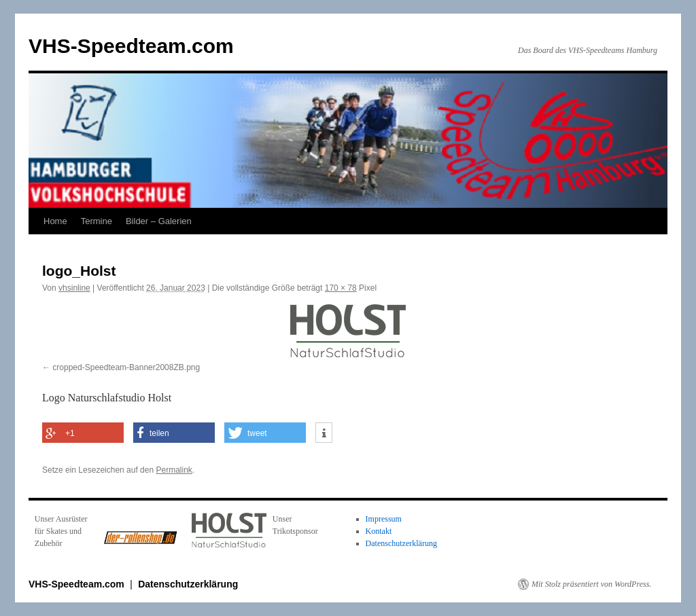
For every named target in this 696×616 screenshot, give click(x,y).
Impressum (384, 519)
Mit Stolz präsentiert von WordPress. (591, 584)
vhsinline (74, 288)
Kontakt (379, 531)
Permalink (174, 470)
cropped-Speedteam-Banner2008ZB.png (126, 367)
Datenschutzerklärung (401, 543)
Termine (97, 221)
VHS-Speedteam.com (131, 46)
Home (55, 221)
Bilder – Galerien (159, 221)
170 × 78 (341, 288)
